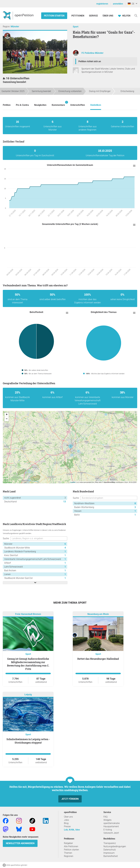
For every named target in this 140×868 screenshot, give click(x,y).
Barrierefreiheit (111, 856)
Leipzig (28, 695)
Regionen (69, 856)
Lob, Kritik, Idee (72, 830)
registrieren (102, 4)
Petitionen (78, 16)
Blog (66, 823)
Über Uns (108, 16)
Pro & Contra (22, 105)
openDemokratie (112, 823)
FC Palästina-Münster (92, 53)
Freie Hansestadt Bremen (28, 614)
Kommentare (58, 104)
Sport (76, 27)
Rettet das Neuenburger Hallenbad (98, 659)
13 (65, 502)
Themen (68, 853)
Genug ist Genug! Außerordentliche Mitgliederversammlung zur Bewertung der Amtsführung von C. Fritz (28, 664)
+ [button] (7, 415)
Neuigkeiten (40, 105)
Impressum (109, 853)
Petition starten (54, 16)
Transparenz (110, 843)
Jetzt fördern (70, 799)
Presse (67, 826)
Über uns (68, 817)
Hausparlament (111, 826)
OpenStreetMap (109, 482)
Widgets (107, 820)
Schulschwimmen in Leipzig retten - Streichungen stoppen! (28, 741)
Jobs (66, 820)
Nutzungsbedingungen (115, 846)
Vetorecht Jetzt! (111, 833)
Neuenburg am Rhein (98, 614)
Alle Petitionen (71, 846)
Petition (7, 105)
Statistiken (96, 105)
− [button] (7, 419)
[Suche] (136, 15)
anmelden (118, 4)
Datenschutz (110, 850)
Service (93, 16)
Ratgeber (68, 843)
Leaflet (73, 482)
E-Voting (108, 830)
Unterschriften (78, 105)
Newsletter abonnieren (20, 843)
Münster (15, 27)
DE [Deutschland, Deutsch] (131, 4)
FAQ (105, 817)
